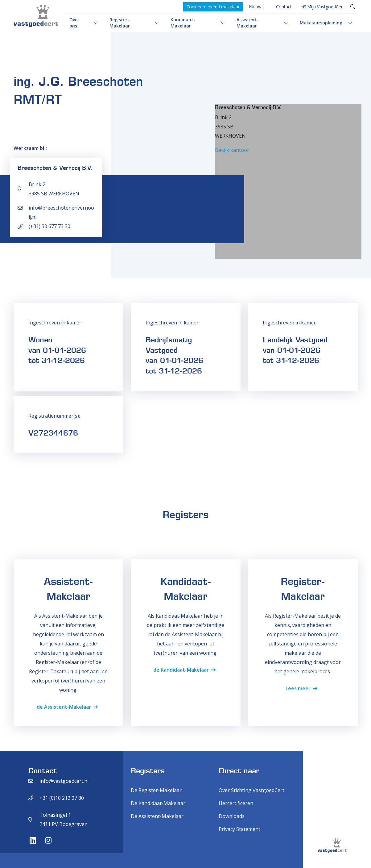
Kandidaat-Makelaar (183, 23)
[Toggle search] (353, 7)
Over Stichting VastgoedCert (251, 790)
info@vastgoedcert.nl (64, 781)
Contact (284, 7)
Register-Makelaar (120, 23)
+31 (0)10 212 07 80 (62, 798)
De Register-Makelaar (156, 790)
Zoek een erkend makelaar (213, 7)
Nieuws (256, 7)
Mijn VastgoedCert (326, 7)
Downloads (232, 816)
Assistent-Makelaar (247, 23)
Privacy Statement (239, 829)
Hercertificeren (236, 803)
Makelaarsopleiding (321, 23)
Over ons (74, 23)
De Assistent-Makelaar (157, 816)
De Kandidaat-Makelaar (158, 803)
